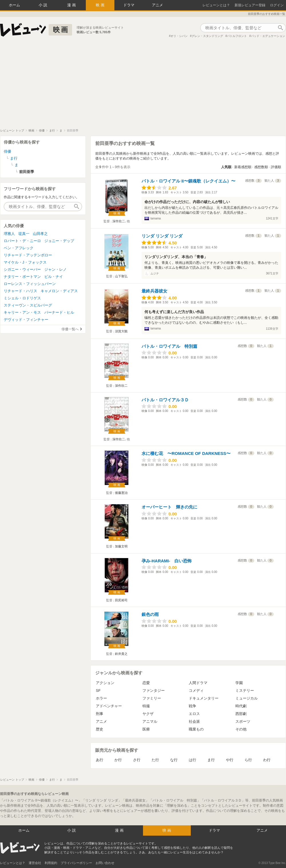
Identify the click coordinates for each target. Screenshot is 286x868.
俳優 (7, 151)
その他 (241, 729)
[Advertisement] (143, 86)
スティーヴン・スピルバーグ (28, 305)
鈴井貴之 (121, 654)
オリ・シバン (179, 36)
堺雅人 (9, 234)
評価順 (276, 167)
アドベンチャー (109, 706)
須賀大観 (121, 331)
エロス (194, 714)
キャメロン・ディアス (59, 291)
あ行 (100, 760)
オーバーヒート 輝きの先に (169, 507)
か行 (118, 760)
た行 (155, 760)
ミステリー (245, 691)
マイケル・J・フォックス (25, 262)
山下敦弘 (121, 276)
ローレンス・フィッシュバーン (30, 284)
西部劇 (241, 714)
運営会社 (35, 863)
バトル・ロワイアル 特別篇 (169, 346)
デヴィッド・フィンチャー (26, 320)
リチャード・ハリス (20, 291)
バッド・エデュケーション (268, 36)
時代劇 (241, 706)
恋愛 (146, 683)
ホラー (101, 698)
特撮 (146, 706)
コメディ (196, 691)
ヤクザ (148, 714)
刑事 (100, 714)
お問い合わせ (105, 863)
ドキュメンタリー (204, 698)
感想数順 (261, 167)
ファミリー (152, 698)
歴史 (100, 729)
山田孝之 (40, 234)
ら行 (248, 760)
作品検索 (280, 28)
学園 (239, 683)
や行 (230, 760)
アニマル (150, 721)
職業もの (196, 729)
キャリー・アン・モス (22, 312)
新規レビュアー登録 (250, 5)
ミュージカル (247, 698)
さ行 (137, 760)
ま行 (211, 760)
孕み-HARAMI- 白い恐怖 (167, 561)
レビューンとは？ (216, 5)
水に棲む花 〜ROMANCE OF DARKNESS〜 (186, 453)
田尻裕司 (121, 600)
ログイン (277, 5)
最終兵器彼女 (154, 291)
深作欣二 (119, 221)
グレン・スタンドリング (207, 36)
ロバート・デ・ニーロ (22, 241)
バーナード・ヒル (59, 312)
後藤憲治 (121, 493)
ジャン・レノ (55, 269)
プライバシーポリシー (76, 863)
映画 (101, 5)
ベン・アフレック (19, 248)
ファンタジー (154, 691)
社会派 (194, 721)
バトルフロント (237, 36)
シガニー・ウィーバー (22, 269)
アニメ (157, 5)
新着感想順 (243, 167)
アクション (105, 683)
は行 (192, 760)
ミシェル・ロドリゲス (22, 298)
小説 (43, 5)
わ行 (267, 760)
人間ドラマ (198, 683)
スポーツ (243, 721)
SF (98, 691)
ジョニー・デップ (59, 241)
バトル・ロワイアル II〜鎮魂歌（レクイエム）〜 (188, 181)
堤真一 (24, 234)
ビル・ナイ (54, 277)
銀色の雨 (150, 614)
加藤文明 (121, 546)
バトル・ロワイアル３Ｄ (165, 400)
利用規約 (51, 863)
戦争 (192, 706)
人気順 (226, 167)
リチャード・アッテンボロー (28, 255)
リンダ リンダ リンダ (162, 236)
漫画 (72, 5)
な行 (174, 760)
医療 (146, 729)
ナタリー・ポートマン (22, 277)
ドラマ (129, 5)
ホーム (14, 5)
